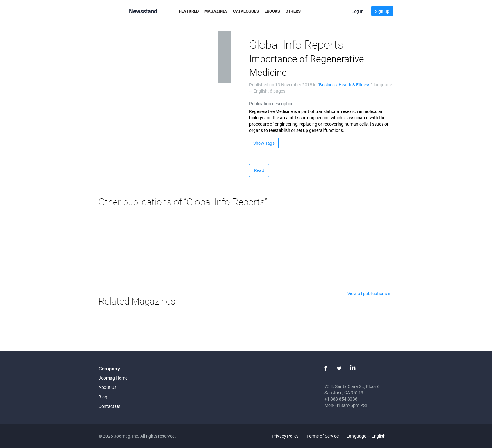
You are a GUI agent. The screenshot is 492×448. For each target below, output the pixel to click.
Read (259, 170)
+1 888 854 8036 (341, 399)
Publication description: (272, 103)
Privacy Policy (285, 436)
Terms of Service (323, 436)
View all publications (367, 293)
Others (293, 11)
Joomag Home (113, 378)
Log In (358, 11)
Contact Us (109, 406)
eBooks (272, 11)
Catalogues (246, 11)
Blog (103, 397)
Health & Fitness (354, 85)
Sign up (382, 11)
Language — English (370, 436)
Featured (189, 11)
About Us (107, 387)
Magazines (216, 11)
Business (328, 85)
